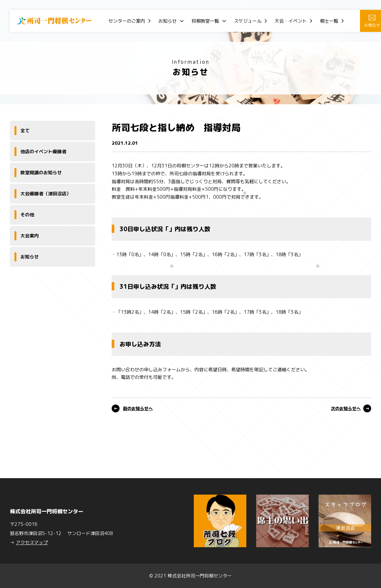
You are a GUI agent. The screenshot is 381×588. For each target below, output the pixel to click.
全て (25, 130)
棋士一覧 (329, 21)
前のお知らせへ (138, 408)
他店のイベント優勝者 (43, 151)
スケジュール (248, 21)
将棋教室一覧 (205, 21)
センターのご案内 (127, 21)
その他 (27, 215)
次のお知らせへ (346, 408)
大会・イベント (291, 21)
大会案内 (30, 236)
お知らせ (168, 21)
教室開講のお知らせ (41, 172)
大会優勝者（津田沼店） (46, 194)
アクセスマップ (32, 542)
